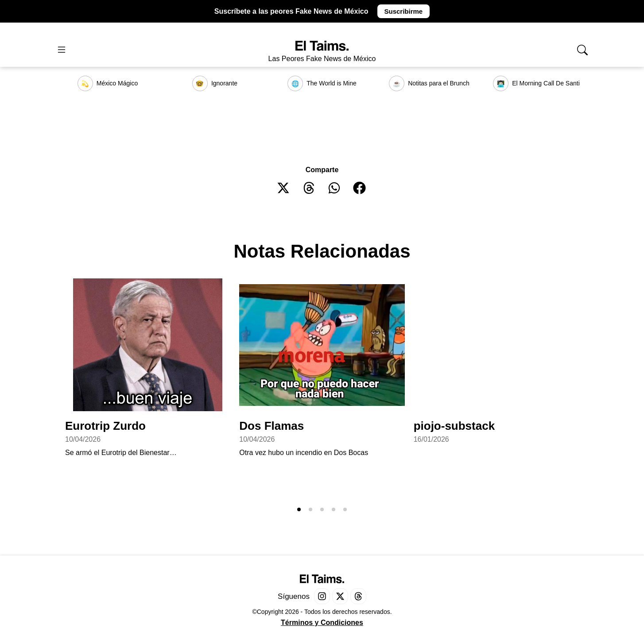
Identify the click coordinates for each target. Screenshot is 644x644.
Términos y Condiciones (322, 623)
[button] (284, 188)
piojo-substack (454, 426)
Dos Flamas (272, 426)
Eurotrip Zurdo (105, 426)
